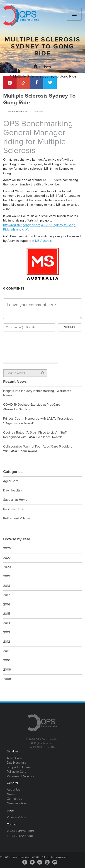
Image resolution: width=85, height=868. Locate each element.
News (47, 66)
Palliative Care (17, 772)
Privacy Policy (16, 817)
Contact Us (15, 799)
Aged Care (14, 758)
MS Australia (44, 241)
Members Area (17, 803)
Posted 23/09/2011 (17, 112)
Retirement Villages (20, 776)
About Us (13, 790)
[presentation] (38, 341)
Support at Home (19, 767)
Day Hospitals (16, 763)
